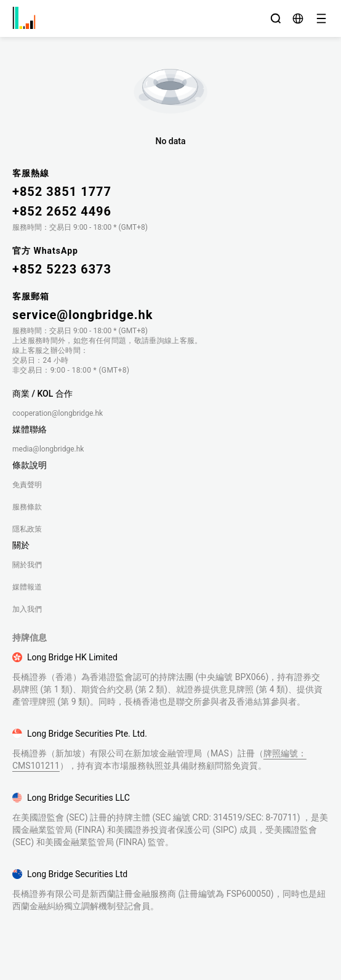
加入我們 (27, 609)
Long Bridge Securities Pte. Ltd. (87, 734)
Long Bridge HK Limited (72, 657)
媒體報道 (27, 587)
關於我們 (27, 565)
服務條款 (27, 507)
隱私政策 (27, 529)
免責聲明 (27, 485)
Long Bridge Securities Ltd (77, 874)
